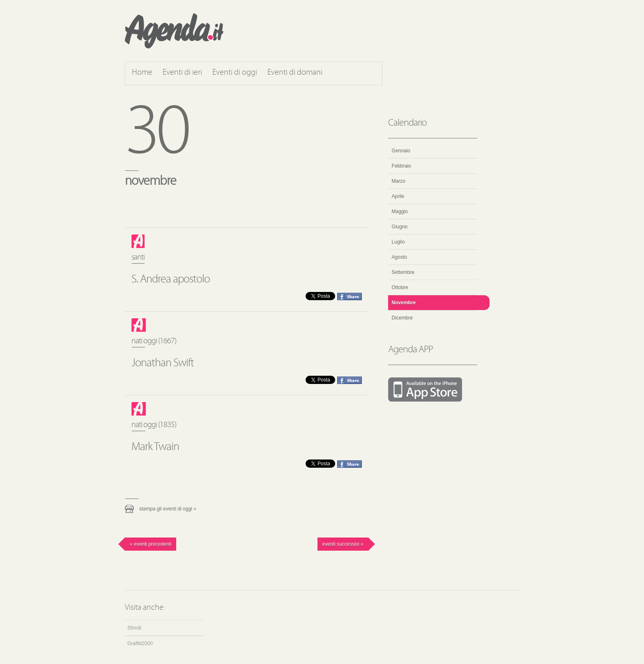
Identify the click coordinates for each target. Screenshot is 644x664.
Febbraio (401, 166)
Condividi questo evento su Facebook (350, 296)
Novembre (404, 303)
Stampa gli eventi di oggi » (168, 509)
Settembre (403, 272)
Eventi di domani (295, 73)
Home (142, 73)
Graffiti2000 (140, 643)
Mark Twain (155, 447)
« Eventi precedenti (151, 544)
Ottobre (400, 287)
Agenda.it (174, 31)
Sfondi (134, 628)
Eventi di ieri (182, 73)
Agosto (399, 257)
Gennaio (401, 151)
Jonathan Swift (163, 363)
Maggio (400, 211)
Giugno (400, 227)
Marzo (399, 181)
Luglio (398, 242)
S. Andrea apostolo (171, 280)
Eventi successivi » (343, 544)
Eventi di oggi (235, 73)
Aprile (398, 196)
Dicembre (402, 318)
